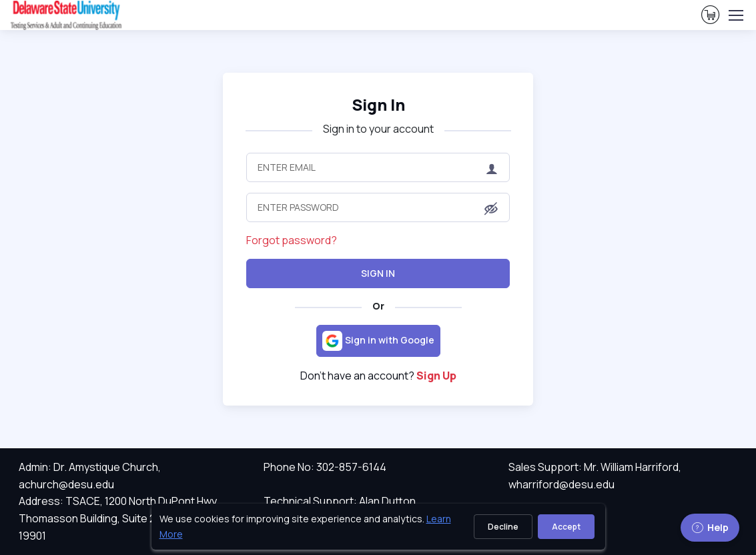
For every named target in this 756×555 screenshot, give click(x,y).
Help (710, 527)
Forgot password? (292, 240)
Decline (503, 527)
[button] (491, 209)
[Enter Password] (378, 207)
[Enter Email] (378, 167)
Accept (566, 527)
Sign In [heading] (378, 105)
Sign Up (436, 376)
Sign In (378, 273)
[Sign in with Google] (378, 341)
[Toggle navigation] (735, 15)
